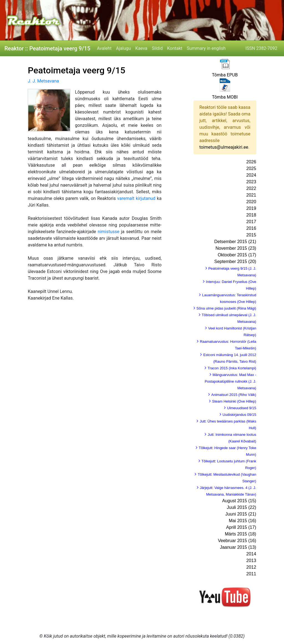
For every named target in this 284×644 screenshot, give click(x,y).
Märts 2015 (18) (241, 534)
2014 (251, 554)
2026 (251, 162)
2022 (251, 188)
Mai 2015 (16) (243, 521)
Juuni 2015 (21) (241, 514)
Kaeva (141, 48)
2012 (251, 567)
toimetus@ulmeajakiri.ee (224, 147)
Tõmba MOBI (225, 97)
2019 (251, 208)
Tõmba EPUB (225, 75)
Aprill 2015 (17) (241, 527)
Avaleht (104, 48)
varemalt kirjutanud (136, 198)
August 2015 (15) (239, 501)
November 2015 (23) (236, 248)
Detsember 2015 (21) (235, 242)
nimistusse (108, 232)
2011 (251, 574)
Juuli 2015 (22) (242, 507)
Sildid (157, 48)
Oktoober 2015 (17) (237, 255)
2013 (251, 561)
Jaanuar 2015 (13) (238, 547)
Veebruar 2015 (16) (237, 541)
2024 (251, 175)
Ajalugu (123, 48)
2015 (251, 235)
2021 (251, 195)
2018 (251, 215)
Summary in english (206, 48)
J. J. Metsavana (43, 81)
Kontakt (175, 48)
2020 (251, 202)
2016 (251, 228)
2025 (251, 168)
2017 (251, 222)
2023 (251, 182)
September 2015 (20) (235, 262)
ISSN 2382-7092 (261, 48)
